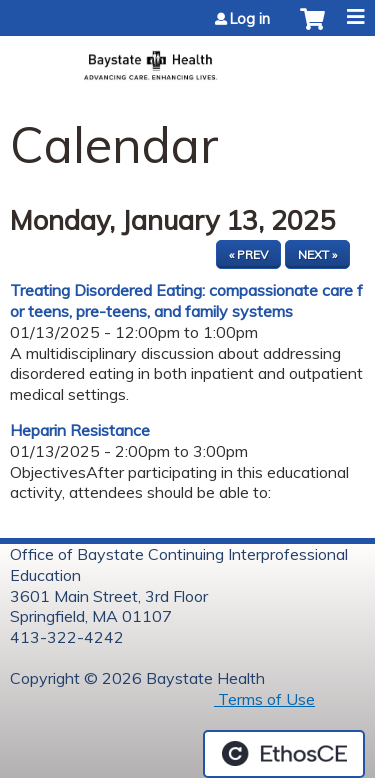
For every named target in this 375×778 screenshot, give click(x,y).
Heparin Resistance (80, 430)
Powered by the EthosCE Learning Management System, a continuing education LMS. (284, 754)
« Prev (248, 254)
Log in (250, 19)
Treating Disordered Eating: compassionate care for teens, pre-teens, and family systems (186, 300)
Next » (317, 254)
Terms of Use (264, 699)
